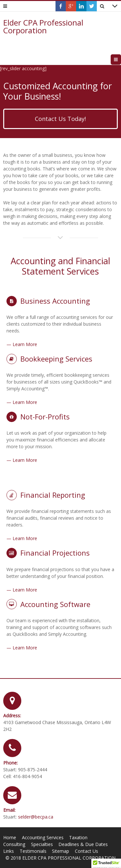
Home (10, 837)
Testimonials (33, 851)
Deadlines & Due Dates (83, 844)
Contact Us (86, 851)
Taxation (78, 837)
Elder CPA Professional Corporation (43, 27)
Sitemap (60, 851)
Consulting (14, 844)
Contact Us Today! (60, 119)
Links (9, 851)
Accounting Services (43, 837)
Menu (121, 59)
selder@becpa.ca (36, 817)
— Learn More (22, 344)
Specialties (42, 844)
